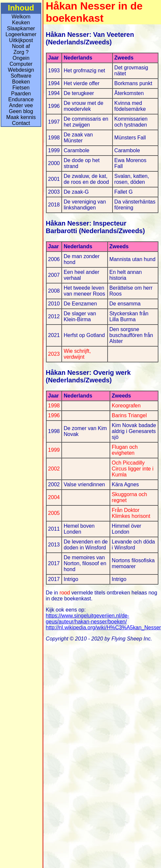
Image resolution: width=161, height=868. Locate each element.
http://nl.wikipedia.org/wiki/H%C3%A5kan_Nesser (103, 627)
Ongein (21, 58)
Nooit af (21, 46)
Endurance (21, 99)
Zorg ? (21, 52)
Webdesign (21, 70)
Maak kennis (21, 117)
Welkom (21, 17)
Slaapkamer (21, 28)
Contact (21, 123)
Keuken (21, 23)
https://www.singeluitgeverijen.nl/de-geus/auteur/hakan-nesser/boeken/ (88, 619)
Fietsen (21, 88)
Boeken (21, 82)
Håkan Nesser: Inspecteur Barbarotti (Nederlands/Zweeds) (95, 227)
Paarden (21, 94)
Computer (21, 64)
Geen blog (21, 111)
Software (21, 76)
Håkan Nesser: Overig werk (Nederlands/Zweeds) (88, 376)
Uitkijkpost (21, 40)
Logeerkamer (21, 34)
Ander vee (21, 105)
